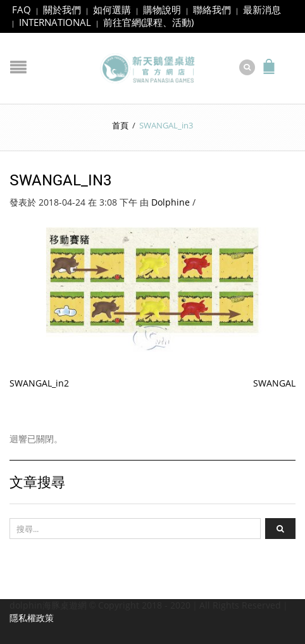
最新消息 (262, 9)
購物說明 (162, 9)
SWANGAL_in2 (39, 377)
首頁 (120, 119)
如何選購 (112, 9)
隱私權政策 (32, 612)
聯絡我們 (212, 9)
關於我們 (62, 9)
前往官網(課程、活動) (148, 22)
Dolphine (171, 196)
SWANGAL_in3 (61, 173)
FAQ (22, 9)
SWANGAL (274, 377)
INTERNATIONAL (55, 22)
